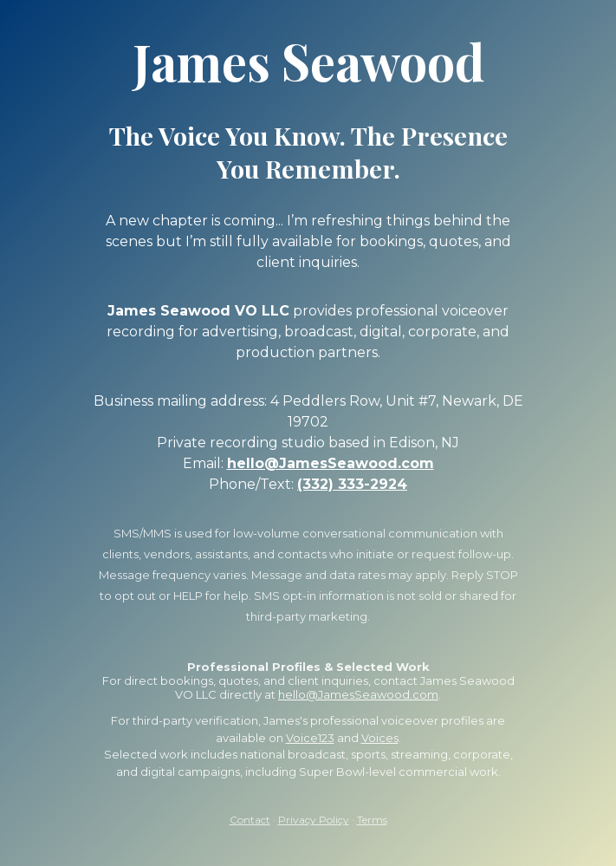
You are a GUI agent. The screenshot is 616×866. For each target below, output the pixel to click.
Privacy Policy (314, 820)
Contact (250, 820)
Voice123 (310, 738)
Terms (372, 820)
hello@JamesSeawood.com (358, 694)
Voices (380, 738)
